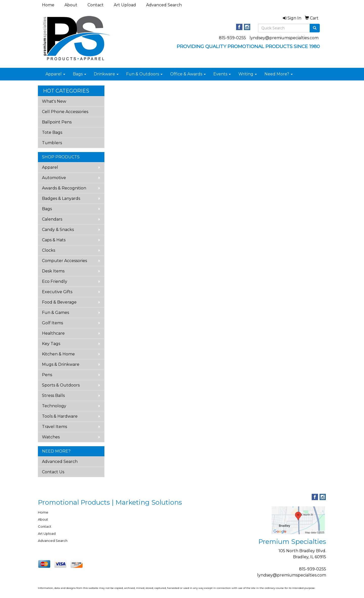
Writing (248, 74)
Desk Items (53, 271)
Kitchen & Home (58, 354)
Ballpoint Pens (57, 122)
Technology (54, 406)
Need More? (279, 74)
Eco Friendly (55, 281)
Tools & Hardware (60, 416)
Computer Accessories (64, 261)
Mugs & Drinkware (61, 364)
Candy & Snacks (58, 230)
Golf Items (52, 323)
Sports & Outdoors (61, 385)
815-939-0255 (232, 38)
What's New (54, 101)
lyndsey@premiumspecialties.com (284, 38)
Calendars (52, 219)
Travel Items (54, 427)
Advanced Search (164, 5)
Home (48, 5)
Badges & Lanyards (61, 198)
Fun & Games (55, 313)
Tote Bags (52, 132)
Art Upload (125, 5)
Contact (96, 5)
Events (222, 74)
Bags (79, 74)
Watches (51, 437)
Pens (47, 375)
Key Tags (51, 344)
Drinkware (106, 74)
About (71, 5)
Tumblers (52, 143)
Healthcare (53, 333)
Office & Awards (188, 74)
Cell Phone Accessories (65, 112)
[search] (315, 28)
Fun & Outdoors (144, 74)
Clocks (49, 250)
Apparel (55, 74)
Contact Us (53, 472)
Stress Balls (53, 396)
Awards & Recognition (64, 188)
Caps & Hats (54, 240)
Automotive (54, 178)
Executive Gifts (57, 292)
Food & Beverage (59, 302)
